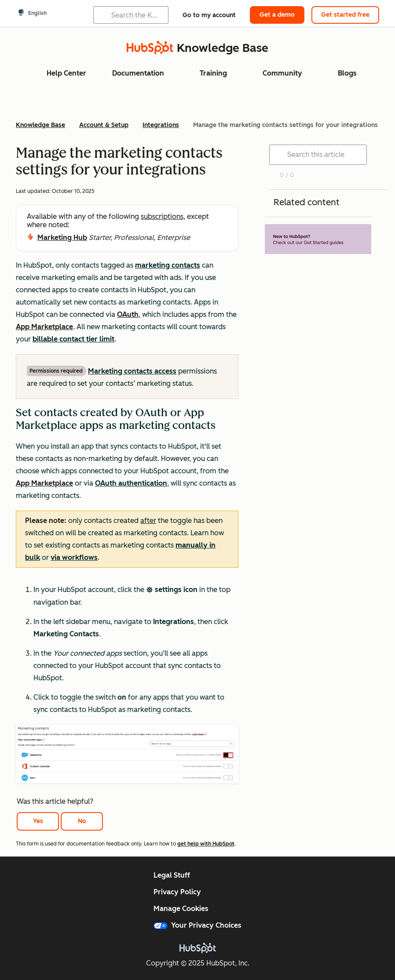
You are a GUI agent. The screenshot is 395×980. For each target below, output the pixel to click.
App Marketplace (44, 327)
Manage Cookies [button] (181, 909)
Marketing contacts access (132, 371)
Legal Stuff (172, 875)
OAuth (128, 314)
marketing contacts (168, 265)
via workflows (74, 557)
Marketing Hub (62, 238)
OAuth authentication (131, 483)
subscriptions (162, 216)
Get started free (345, 15)
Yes (38, 821)
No (82, 821)
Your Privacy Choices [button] (197, 925)
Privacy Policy (177, 892)
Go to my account (209, 15)
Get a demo (277, 15)
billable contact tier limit (73, 339)
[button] (127, 488)
